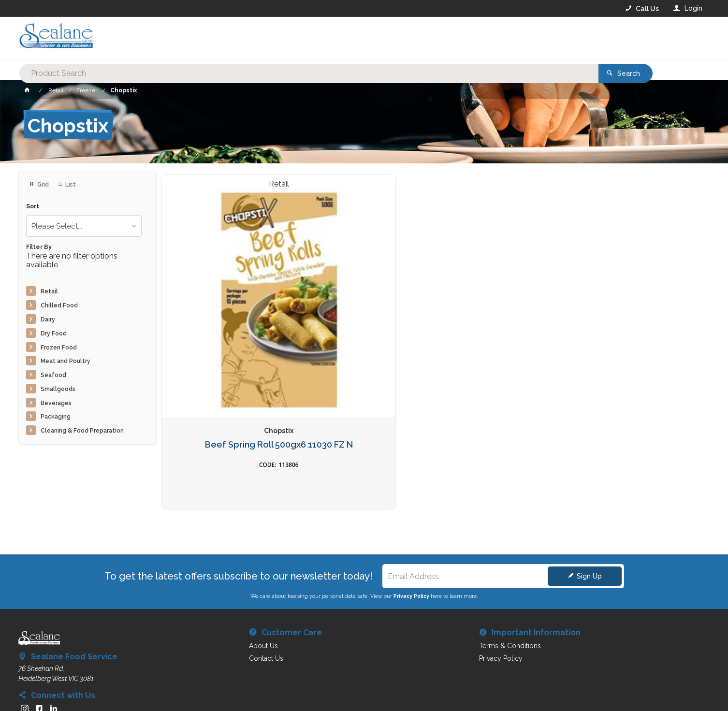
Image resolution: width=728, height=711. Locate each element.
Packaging (56, 417)
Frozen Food (59, 348)
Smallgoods (58, 389)
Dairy (48, 319)
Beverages (56, 403)
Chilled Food (59, 305)
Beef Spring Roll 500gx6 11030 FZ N (226, 339)
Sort (33, 207)
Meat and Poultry (66, 361)
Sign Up (589, 495)
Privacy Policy (411, 515)
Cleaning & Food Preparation (82, 431)
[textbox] (325, 39)
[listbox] (84, 226)
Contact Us (44, 650)
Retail (49, 291)
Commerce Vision (74, 687)
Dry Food (54, 334)
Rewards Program (526, 651)
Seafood (53, 375)
